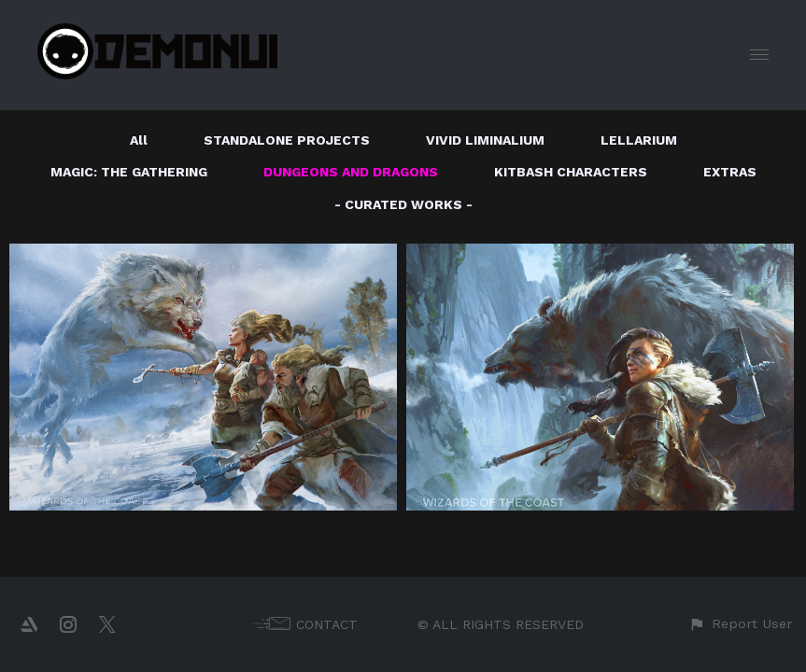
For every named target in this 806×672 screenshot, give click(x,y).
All (139, 140)
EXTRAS (730, 172)
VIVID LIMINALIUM (485, 140)
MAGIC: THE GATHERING (129, 172)
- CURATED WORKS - (403, 204)
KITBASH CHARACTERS (571, 172)
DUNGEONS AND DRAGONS (351, 172)
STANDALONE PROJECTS (287, 140)
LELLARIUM (639, 140)
